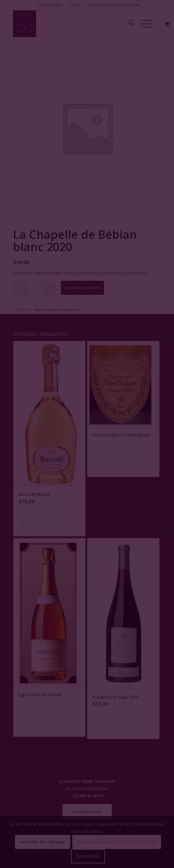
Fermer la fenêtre (87, 472)
